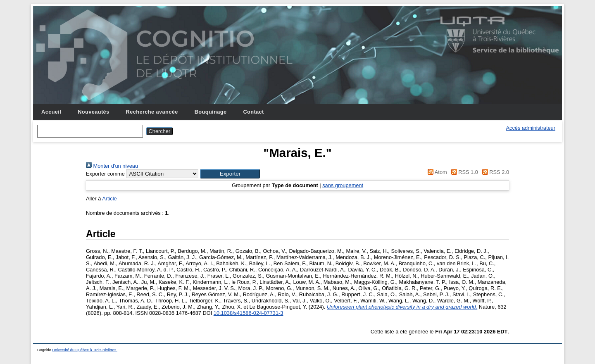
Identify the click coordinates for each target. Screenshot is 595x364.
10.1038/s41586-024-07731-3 (249, 313)
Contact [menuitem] (253, 112)
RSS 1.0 (463, 172)
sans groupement (343, 185)
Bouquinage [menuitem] (211, 112)
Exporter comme (105, 174)
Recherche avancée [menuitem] (152, 112)
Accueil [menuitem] (51, 112)
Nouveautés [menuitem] (93, 112)
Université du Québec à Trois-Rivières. (85, 350)
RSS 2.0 (494, 172)
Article (109, 199)
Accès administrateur (531, 128)
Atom (436, 172)
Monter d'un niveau (112, 166)
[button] (230, 174)
